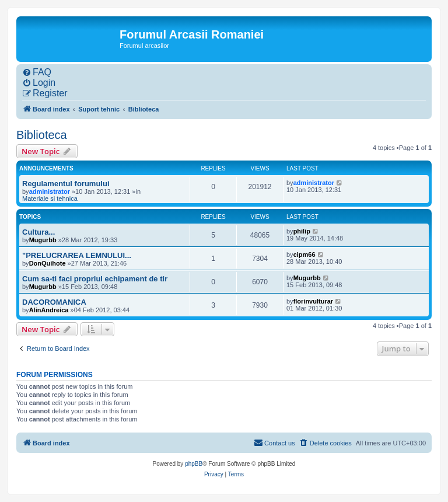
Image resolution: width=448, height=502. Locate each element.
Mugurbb (43, 240)
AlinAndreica (49, 310)
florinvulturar (313, 301)
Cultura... (38, 232)
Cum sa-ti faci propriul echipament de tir (95, 279)
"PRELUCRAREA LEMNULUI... (77, 255)
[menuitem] (37, 72)
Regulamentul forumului (66, 184)
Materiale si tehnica (50, 198)
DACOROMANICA (54, 302)
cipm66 (304, 255)
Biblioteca (42, 135)
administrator (50, 191)
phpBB (194, 464)
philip (302, 231)
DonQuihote (48, 263)
